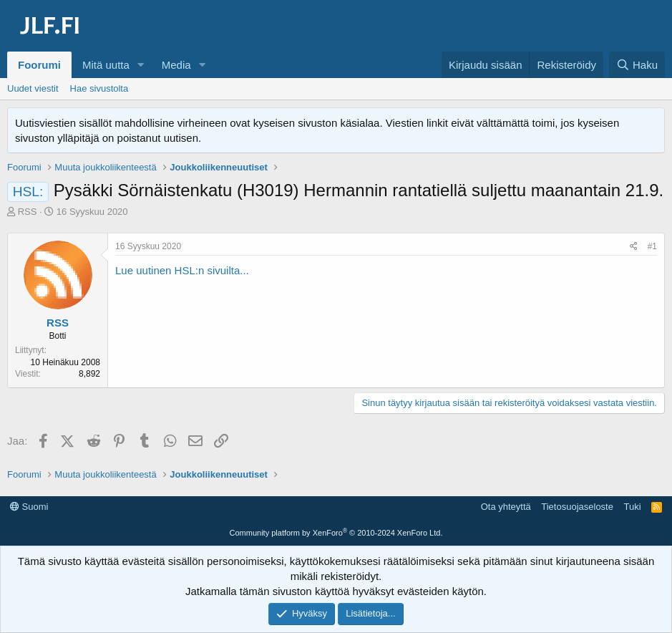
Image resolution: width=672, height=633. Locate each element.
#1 (652, 246)
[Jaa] (634, 247)
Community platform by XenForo (336, 533)
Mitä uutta (106, 65)
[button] (141, 65)
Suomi (29, 507)
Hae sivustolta (99, 88)
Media (176, 65)
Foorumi (39, 65)
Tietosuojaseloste (577, 507)
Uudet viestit (33, 88)
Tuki (632, 507)
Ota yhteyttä (506, 507)
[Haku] (637, 65)
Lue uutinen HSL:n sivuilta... (182, 270)
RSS (28, 212)
